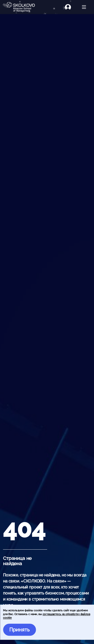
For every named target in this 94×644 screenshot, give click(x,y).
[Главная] (21, 7)
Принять (19, 630)
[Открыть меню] (84, 7)
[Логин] (71, 7)
